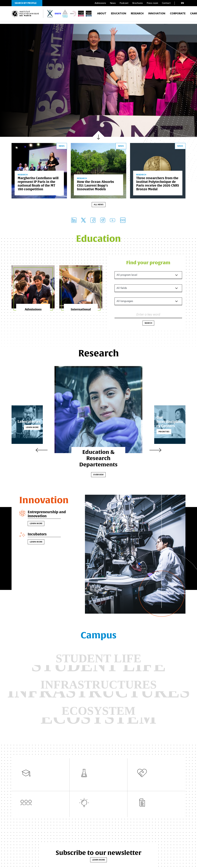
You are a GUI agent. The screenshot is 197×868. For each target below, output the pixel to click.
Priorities (157, 432)
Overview (98, 475)
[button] (27, 3)
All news (99, 205)
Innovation (157, 15)
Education (119, 15)
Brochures (138, 3)
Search (148, 324)
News (113, 3)
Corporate (178, 15)
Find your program (148, 263)
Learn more (39, 428)
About (102, 15)
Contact (166, 3)
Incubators (38, 536)
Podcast (124, 3)
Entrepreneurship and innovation (48, 515)
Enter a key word (148, 315)
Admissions (100, 3)
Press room (152, 3)
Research (137, 15)
